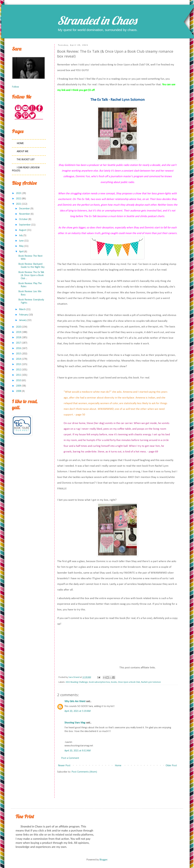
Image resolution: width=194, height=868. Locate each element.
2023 (19, 193)
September (25, 225)
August (23, 230)
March (22, 309)
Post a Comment (70, 758)
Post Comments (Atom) (84, 772)
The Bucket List (26, 160)
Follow (15, 87)
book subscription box (99, 682)
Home (118, 766)
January (23, 320)
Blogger (103, 860)
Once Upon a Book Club (129, 682)
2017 (19, 343)
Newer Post (64, 766)
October (23, 219)
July (21, 235)
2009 (19, 386)
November (24, 214)
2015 (19, 354)
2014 (19, 359)
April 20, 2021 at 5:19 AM (78, 711)
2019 (19, 332)
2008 (19, 391)
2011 (19, 375)
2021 (19, 204)
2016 (19, 348)
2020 (19, 327)
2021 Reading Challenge (77, 682)
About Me (23, 152)
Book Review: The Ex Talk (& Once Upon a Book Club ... (31, 275)
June (21, 241)
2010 (19, 381)
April (21, 252)
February (24, 315)
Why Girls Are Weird (75, 701)
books (114, 682)
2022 (19, 199)
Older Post (171, 766)
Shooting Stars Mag (75, 723)
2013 (19, 364)
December (24, 209)
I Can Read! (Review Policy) (26, 169)
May (21, 246)
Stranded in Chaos (97, 20)
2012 (19, 370)
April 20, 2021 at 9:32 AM (78, 751)
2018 (19, 338)
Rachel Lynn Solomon (151, 682)
